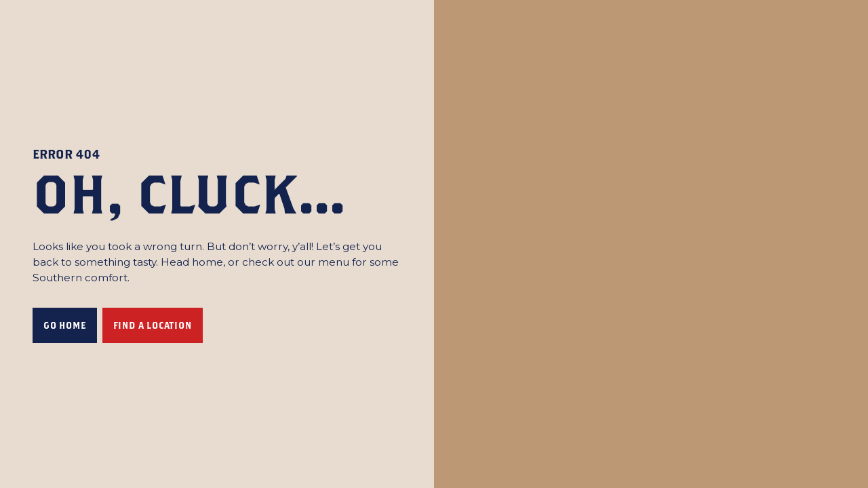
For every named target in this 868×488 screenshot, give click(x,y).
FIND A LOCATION (153, 325)
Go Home (65, 325)
